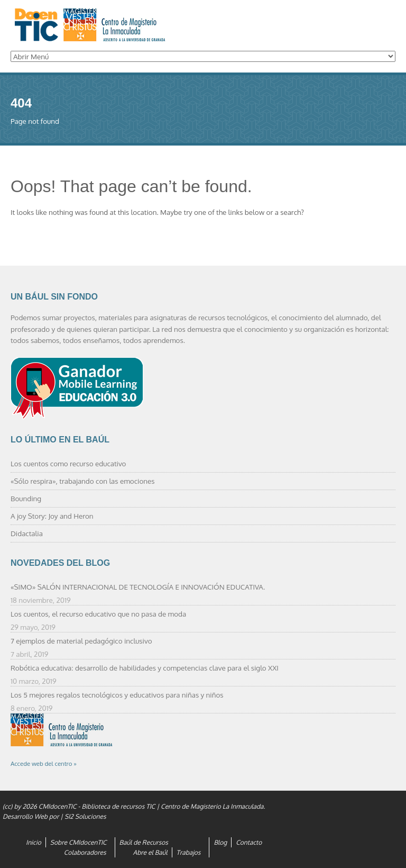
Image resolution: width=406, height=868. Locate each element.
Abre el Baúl (150, 852)
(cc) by (12, 806)
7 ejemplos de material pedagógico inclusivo (81, 641)
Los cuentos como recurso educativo (68, 463)
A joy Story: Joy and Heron (52, 516)
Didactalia (27, 533)
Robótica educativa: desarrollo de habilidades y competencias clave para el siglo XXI (145, 668)
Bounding (26, 498)
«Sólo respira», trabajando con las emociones (83, 481)
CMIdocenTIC (58, 806)
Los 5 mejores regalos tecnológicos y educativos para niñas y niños (117, 695)
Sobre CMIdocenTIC (79, 842)
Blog (220, 842)
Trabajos (189, 852)
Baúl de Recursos (144, 842)
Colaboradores (85, 852)
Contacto (249, 842)
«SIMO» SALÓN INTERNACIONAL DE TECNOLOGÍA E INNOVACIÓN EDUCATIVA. (138, 587)
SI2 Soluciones (85, 816)
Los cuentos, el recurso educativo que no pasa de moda (98, 614)
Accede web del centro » (44, 763)
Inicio (34, 842)
